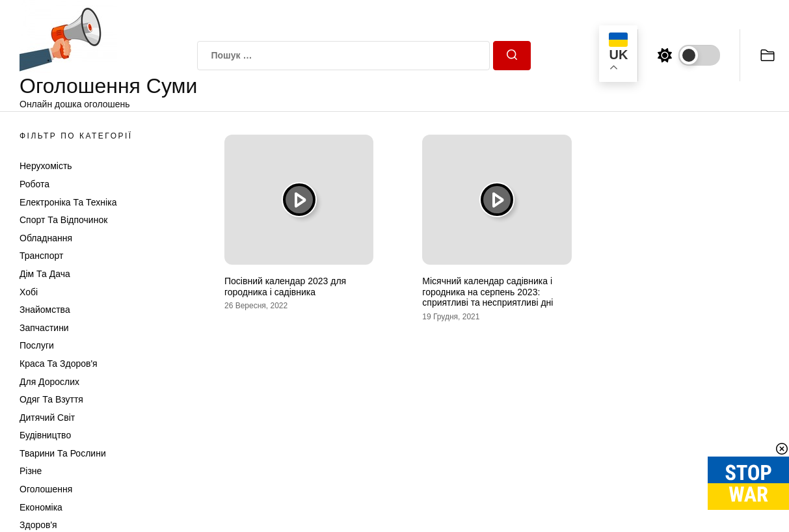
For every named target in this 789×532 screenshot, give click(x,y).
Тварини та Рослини (63, 453)
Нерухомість (46, 166)
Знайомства (45, 310)
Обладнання (46, 238)
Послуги (37, 345)
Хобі (29, 292)
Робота (34, 184)
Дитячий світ (47, 418)
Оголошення (46, 489)
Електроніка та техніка (68, 202)
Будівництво (45, 435)
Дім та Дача (45, 274)
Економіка (41, 507)
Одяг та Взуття (51, 399)
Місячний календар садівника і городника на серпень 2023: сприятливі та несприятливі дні (488, 292)
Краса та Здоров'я (59, 364)
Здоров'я (38, 525)
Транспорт (41, 256)
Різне (31, 471)
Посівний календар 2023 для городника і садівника (285, 286)
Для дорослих (49, 382)
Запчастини (44, 328)
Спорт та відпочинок (63, 220)
